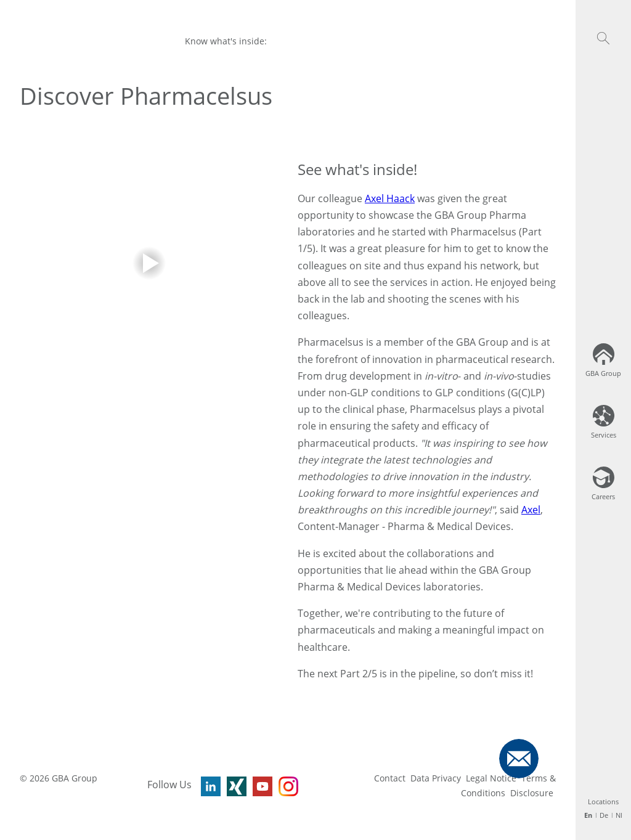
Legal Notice (491, 778)
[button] (603, 38)
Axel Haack (390, 198)
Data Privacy (436, 778)
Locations (603, 801)
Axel (531, 510)
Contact (390, 778)
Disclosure (532, 793)
